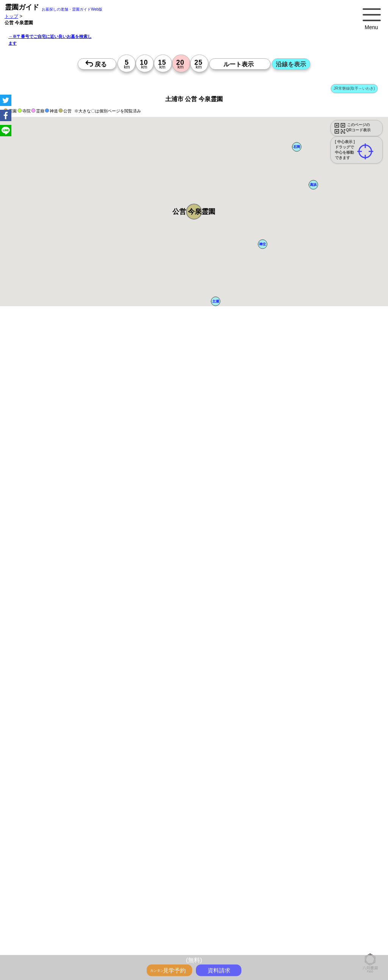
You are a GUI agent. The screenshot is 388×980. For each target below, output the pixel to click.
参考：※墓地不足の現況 (208, 734)
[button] (194, 212)
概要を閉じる (103, 490)
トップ (11, 16)
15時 (194, 942)
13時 (194, 933)
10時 (194, 924)
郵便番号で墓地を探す (164, 632)
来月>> (237, 859)
